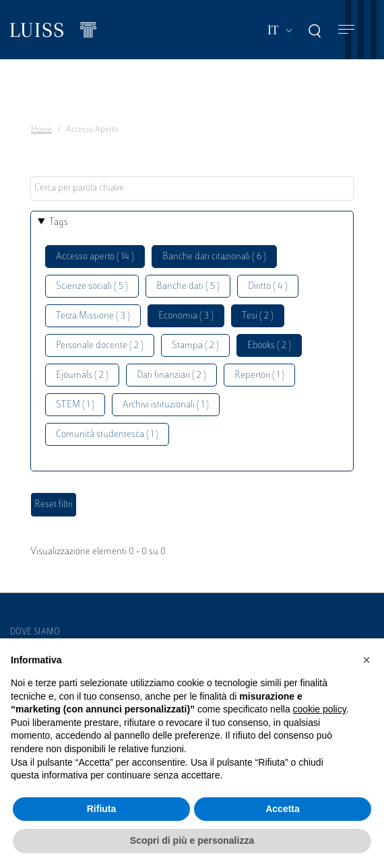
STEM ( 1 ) (75, 405)
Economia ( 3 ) (186, 316)
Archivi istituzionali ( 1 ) (166, 405)
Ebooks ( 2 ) (269, 346)
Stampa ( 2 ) (195, 346)
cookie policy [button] (320, 709)
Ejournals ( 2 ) (82, 375)
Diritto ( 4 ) (268, 287)
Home (41, 130)
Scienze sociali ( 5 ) (92, 287)
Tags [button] (59, 223)
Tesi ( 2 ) (258, 316)
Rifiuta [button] (102, 809)
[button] (366, 660)
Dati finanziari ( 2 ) (171, 375)
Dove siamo (35, 632)
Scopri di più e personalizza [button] (192, 840)
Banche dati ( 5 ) (188, 287)
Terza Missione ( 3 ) (93, 316)
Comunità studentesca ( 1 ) (107, 435)
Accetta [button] (283, 809)
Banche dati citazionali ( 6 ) (214, 257)
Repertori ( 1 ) (259, 375)
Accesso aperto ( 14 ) (95, 257)
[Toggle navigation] (346, 30)
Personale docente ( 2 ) (100, 346)
